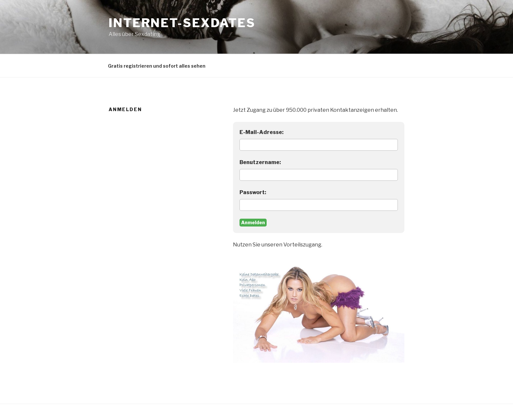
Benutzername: (260, 162)
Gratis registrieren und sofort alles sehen (157, 66)
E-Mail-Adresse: (262, 132)
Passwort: (253, 192)
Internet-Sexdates (182, 23)
